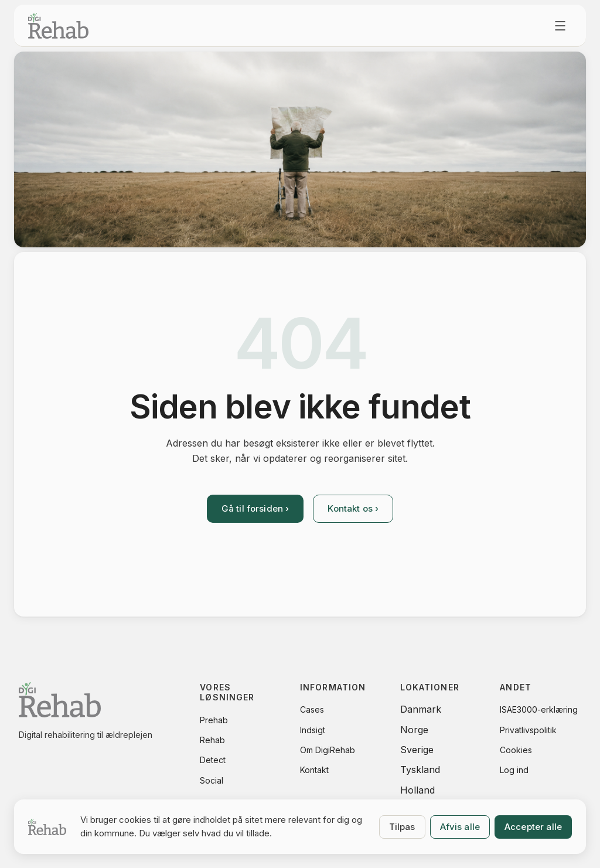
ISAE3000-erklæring (539, 709)
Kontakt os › (353, 508)
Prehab (214, 720)
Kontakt (314, 770)
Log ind (514, 770)
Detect (213, 760)
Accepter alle (533, 827)
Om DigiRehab (328, 750)
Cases (312, 709)
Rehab (212, 740)
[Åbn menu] (560, 26)
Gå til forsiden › (255, 508)
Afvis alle (460, 827)
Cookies (516, 750)
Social (212, 780)
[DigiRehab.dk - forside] (58, 26)
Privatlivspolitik (528, 730)
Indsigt (313, 730)
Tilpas (402, 827)
